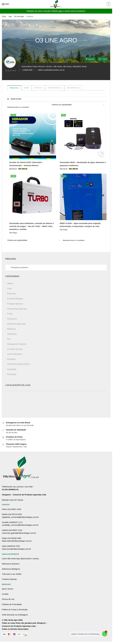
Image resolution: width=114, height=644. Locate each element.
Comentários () (55, 88)
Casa (9, 289)
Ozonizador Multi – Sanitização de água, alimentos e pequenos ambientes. (83, 164)
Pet (9, 339)
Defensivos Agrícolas (16, 324)
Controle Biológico (15, 299)
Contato (5, 594)
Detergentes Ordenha (17, 344)
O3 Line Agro (19, 16)
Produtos (14, 88)
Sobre (27, 88)
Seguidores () (73, 88)
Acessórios (12, 319)
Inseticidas (12, 369)
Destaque (11, 359)
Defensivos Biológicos (11, 569)
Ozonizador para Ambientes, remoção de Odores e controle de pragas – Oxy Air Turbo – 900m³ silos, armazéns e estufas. (32, 226)
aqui (60, 11)
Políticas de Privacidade (12, 604)
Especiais (11, 294)
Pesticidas (12, 374)
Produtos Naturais (15, 304)
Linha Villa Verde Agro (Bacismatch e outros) (20, 559)
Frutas (10, 314)
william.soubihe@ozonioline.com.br (53, 70)
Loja (10, 16)
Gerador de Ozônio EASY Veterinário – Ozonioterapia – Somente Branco (26, 164)
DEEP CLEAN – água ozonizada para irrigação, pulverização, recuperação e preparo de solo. (80, 225)
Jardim (10, 284)
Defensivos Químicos (11, 564)
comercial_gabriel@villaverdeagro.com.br (19, 533)
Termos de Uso (8, 599)
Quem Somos (8, 589)
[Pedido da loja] (78, 105)
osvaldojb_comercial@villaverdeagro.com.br (20, 525)
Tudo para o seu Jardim (12, 574)
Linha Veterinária (15, 354)
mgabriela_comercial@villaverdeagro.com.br (20, 517)
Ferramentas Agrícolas (17, 309)
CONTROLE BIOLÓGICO (18, 364)
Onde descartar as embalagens (15, 615)
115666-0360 (28, 70)
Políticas (38, 88)
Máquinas (11, 329)
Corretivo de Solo (15, 349)
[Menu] (6, 4)
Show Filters (14, 99)
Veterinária (12, 334)
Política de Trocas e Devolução (15, 610)
